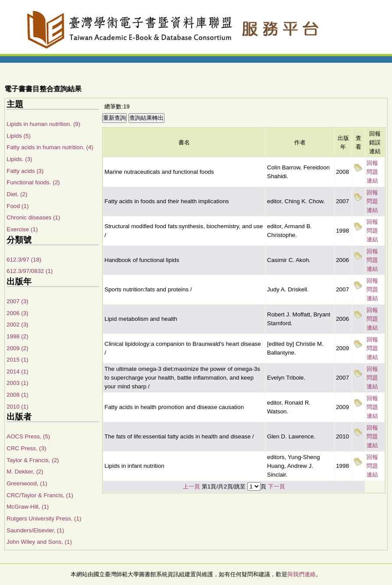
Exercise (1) (22, 229)
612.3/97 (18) (24, 260)
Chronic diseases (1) (33, 217)
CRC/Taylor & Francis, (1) (40, 495)
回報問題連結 (372, 172)
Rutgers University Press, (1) (44, 519)
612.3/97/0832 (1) (30, 271)
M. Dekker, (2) (25, 472)
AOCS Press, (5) (28, 436)
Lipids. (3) (20, 159)
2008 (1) (18, 395)
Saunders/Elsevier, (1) (35, 530)
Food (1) (18, 206)
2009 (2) (18, 348)
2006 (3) (18, 313)
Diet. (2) (17, 194)
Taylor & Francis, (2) (33, 460)
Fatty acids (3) (25, 171)
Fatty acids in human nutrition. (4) (50, 147)
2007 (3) (18, 301)
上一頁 (191, 486)
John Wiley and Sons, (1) (39, 542)
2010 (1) (18, 407)
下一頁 (276, 486)
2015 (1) (18, 360)
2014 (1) (18, 371)
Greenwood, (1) (27, 483)
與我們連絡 (301, 574)
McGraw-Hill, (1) (28, 507)
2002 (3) (18, 325)
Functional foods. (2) (33, 182)
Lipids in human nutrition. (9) (43, 124)
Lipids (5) (19, 136)
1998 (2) (18, 336)
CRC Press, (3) (26, 448)
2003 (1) (18, 383)
